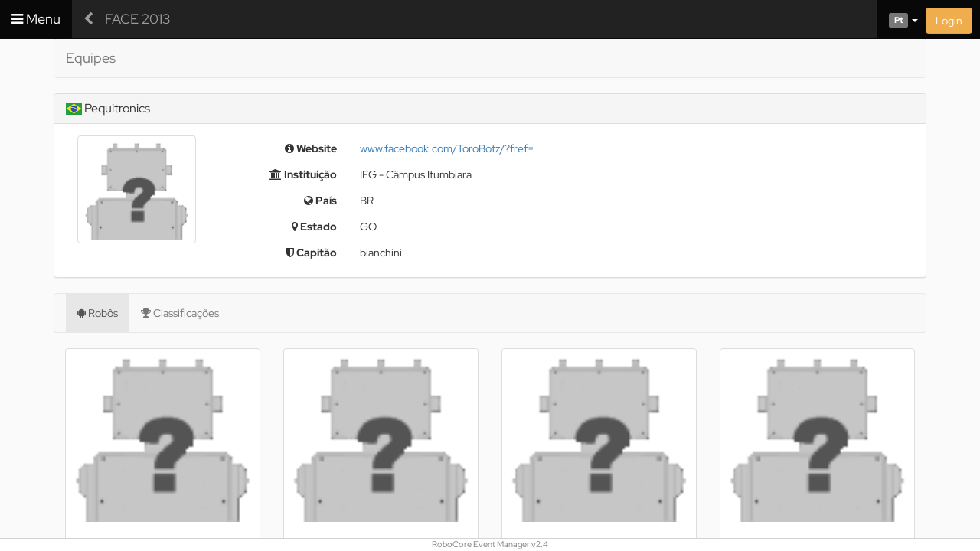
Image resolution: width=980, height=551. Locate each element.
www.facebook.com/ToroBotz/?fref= (447, 148)
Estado (314, 227)
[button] (898, 19)
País (320, 201)
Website (311, 148)
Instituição (303, 174)
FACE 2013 (137, 19)
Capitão (312, 253)
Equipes (91, 58)
